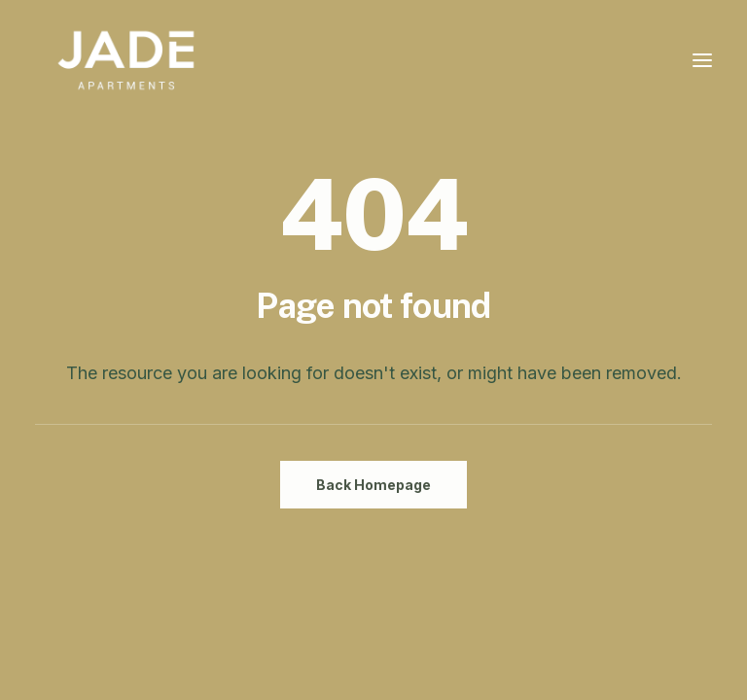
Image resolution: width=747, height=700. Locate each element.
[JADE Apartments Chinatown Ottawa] (126, 60)
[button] (702, 60)
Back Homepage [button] (373, 485)
